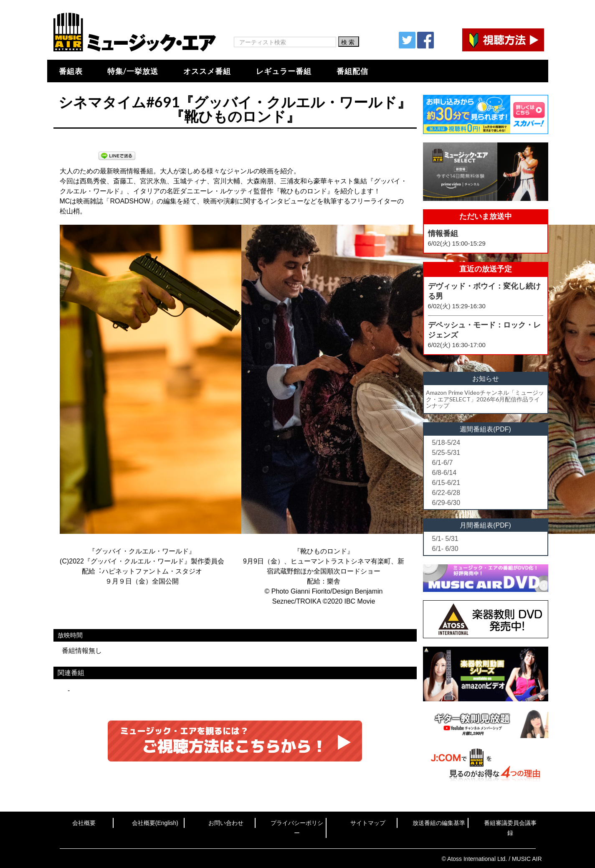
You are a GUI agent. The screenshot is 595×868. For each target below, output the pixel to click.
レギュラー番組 (284, 71)
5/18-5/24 (446, 443)
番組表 (71, 71)
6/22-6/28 (446, 493)
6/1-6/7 (443, 463)
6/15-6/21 (446, 483)
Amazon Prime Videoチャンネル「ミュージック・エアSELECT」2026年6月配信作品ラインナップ (485, 399)
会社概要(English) (155, 823)
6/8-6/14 (444, 473)
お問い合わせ (226, 823)
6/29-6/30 (446, 503)
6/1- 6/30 (445, 549)
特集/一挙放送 (133, 71)
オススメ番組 (207, 71)
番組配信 (352, 71)
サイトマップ (368, 823)
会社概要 (84, 823)
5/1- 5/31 (445, 539)
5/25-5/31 (446, 453)
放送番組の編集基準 (439, 823)
